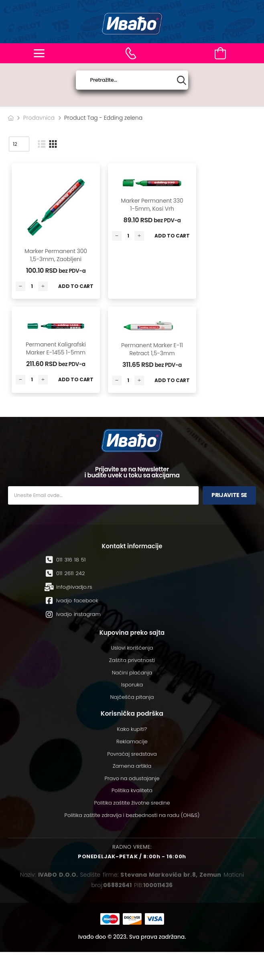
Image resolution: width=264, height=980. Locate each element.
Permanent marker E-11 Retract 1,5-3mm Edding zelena (152, 353)
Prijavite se (229, 495)
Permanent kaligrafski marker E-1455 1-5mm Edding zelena (56, 352)
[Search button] (182, 80)
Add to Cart (76, 286)
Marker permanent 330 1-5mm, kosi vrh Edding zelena (152, 208)
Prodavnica (39, 118)
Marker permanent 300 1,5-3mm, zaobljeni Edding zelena (56, 259)
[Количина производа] (32, 286)
